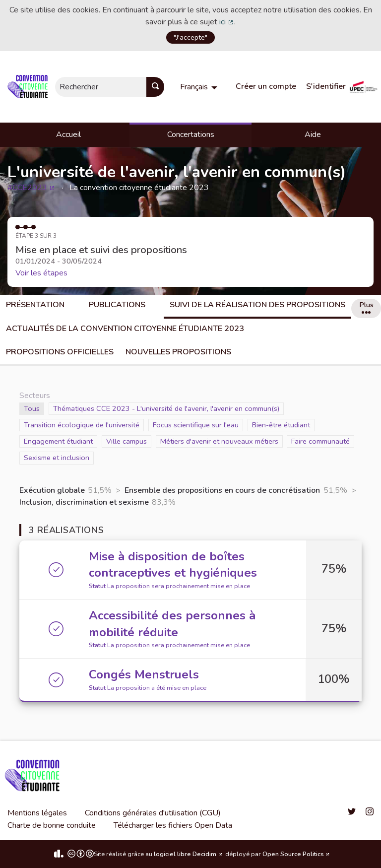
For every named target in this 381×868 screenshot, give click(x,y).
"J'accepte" (190, 37)
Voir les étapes (41, 273)
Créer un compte (266, 86)
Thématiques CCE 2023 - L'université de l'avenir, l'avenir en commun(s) (166, 408)
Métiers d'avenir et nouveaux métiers (219, 441)
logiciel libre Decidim (189, 854)
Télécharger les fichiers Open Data (173, 825)
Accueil (68, 134)
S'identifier (326, 86)
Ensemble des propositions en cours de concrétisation (222, 490)
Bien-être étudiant (281, 425)
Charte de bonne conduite (52, 825)
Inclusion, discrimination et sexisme (84, 502)
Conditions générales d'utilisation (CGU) (153, 813)
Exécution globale (52, 490)
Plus (366, 307)
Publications (117, 305)
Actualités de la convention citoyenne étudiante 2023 (125, 329)
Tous (34, 408)
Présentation (35, 305)
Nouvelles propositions (178, 352)
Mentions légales (37, 813)
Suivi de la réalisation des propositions (257, 305)
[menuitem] (200, 87)
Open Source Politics (297, 854)
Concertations (191, 134)
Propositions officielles (60, 352)
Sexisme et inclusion (57, 457)
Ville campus (127, 441)
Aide (313, 134)
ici (227, 22)
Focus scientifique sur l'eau (196, 425)
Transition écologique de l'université (82, 425)
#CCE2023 (32, 188)
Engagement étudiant (58, 441)
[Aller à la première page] (30, 87)
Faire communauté (320, 441)
